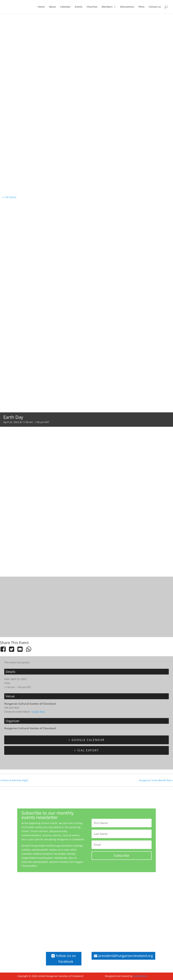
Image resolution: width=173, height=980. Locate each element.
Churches (92, 7)
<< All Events (9, 197)
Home (41, 7)
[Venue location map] (86, 606)
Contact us (155, 7)
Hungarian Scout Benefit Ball (156, 780)
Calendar (65, 7)
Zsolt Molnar (140, 976)
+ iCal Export (87, 750)
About (52, 7)
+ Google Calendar (86, 740)
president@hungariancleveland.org (126, 956)
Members (107, 7)
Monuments (127, 7)
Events (79, 7)
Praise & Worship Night (14, 780)
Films (141, 7)
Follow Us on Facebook (66, 959)
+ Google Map (37, 712)
